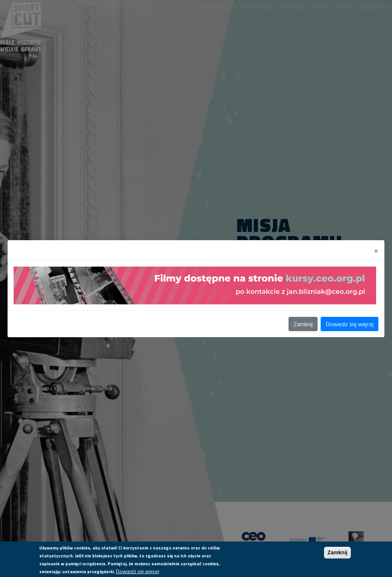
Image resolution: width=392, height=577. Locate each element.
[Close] (376, 250)
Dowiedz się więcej (350, 324)
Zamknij (303, 324)
